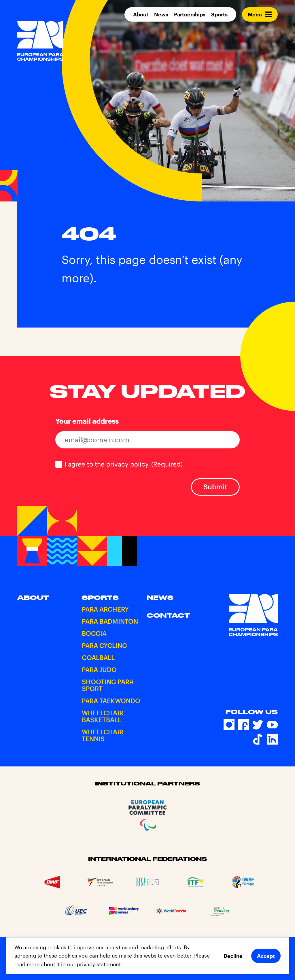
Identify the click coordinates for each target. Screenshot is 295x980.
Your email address (87, 421)
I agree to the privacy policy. (124, 464)
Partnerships (190, 14)
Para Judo (99, 669)
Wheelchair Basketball (103, 716)
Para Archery (105, 609)
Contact (168, 615)
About (141, 14)
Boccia (94, 633)
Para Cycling (104, 645)
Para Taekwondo (111, 701)
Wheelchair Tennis (103, 735)
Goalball (98, 657)
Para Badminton (110, 621)
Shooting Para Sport (108, 685)
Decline (233, 956)
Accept (266, 956)
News (161, 14)
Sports (219, 14)
